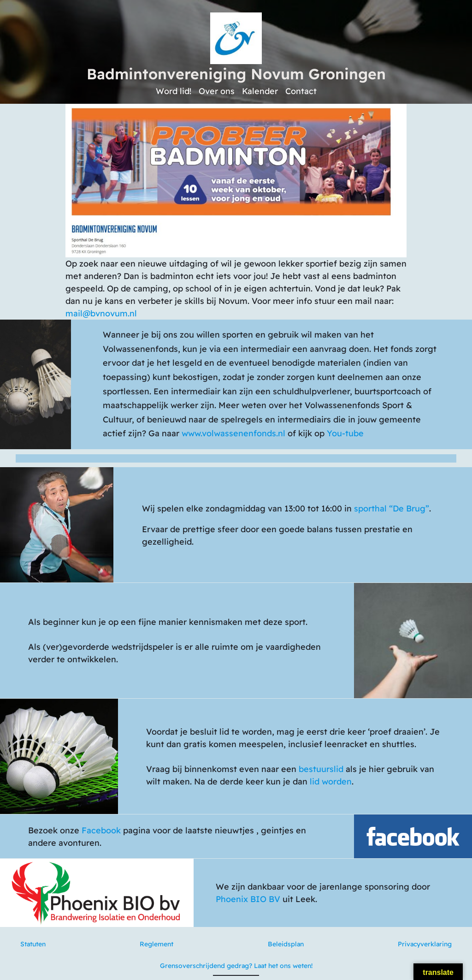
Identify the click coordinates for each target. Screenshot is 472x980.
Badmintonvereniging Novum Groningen (236, 74)
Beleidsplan (286, 944)
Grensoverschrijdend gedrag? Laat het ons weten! (236, 966)
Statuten (33, 944)
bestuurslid (321, 769)
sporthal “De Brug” (392, 508)
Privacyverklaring (425, 944)
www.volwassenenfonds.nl (233, 433)
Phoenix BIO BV (248, 899)
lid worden (331, 781)
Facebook (101, 830)
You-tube (345, 433)
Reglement (156, 944)
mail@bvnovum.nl (101, 313)
